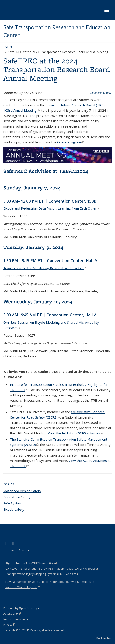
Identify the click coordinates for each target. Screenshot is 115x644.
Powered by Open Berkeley (22, 608)
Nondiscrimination (16, 619)
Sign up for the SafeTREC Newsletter (31, 563)
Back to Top (104, 638)
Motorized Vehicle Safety (22, 491)
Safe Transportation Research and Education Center (57, 31)
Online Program (70, 142)
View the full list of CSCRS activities (75, 433)
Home (8, 46)
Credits (24, 550)
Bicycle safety (14, 509)
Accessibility (12, 614)
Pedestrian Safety (17, 497)
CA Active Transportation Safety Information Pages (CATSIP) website (52, 569)
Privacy (9, 625)
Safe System (13, 503)
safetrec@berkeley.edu (23, 587)
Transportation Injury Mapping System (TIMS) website (42, 574)
